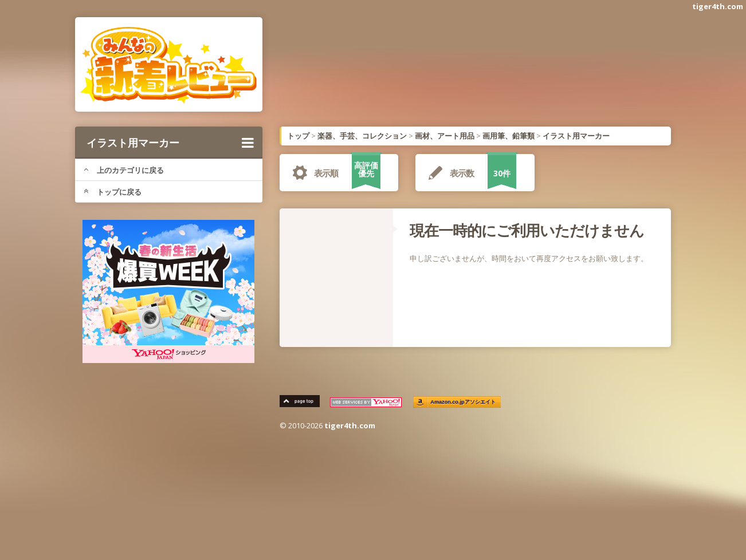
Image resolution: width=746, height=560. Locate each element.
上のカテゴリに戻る (124, 170)
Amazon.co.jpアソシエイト (464, 402)
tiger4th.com (718, 6)
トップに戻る (113, 192)
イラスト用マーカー (170, 143)
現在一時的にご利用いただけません (527, 230)
